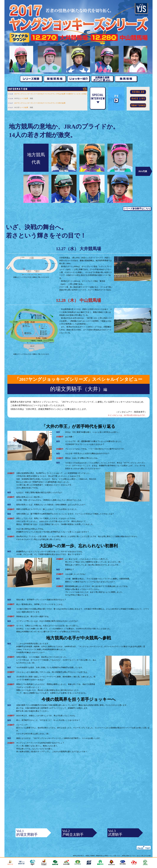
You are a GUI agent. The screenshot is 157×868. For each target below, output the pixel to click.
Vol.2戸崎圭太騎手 (73, 833)
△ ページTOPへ (144, 848)
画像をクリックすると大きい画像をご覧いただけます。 (32, 267)
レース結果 (24, 98)
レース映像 (138, 99)
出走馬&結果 (102, 79)
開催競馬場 (55, 79)
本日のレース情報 (138, 105)
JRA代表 (143, 171)
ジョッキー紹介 (78, 79)
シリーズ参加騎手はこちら (137, 209)
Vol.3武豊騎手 (115, 833)
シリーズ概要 (31, 79)
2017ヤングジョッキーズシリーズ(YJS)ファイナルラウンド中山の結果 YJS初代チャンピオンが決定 (50, 94)
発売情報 (126, 79)
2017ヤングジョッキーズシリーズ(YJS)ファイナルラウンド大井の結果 (40, 103)
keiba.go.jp (138, 92)
